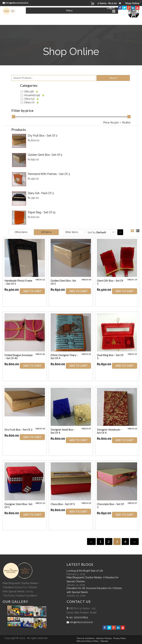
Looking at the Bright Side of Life (85, 571)
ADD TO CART (32, 291)
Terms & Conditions (86, 638)
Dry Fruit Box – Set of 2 (18, 430)
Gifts (29, 92)
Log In (111, 8)
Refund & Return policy (88, 641)
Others (29, 102)
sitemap (104, 641)
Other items (72, 232)
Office (29, 99)
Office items (21, 232)
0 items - (107, 3)
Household (32, 95)
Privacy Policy (120, 638)
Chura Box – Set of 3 (63, 504)
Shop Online (132, 3)
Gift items (46, 232)
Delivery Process (104, 638)
